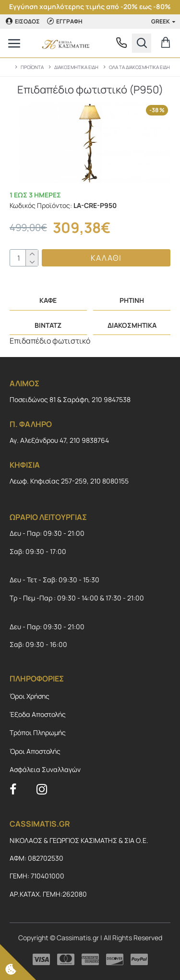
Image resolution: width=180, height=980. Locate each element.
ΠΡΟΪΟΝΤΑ (32, 67)
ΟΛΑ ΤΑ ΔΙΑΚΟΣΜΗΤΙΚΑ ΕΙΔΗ (139, 67)
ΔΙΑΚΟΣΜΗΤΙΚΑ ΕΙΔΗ (76, 67)
